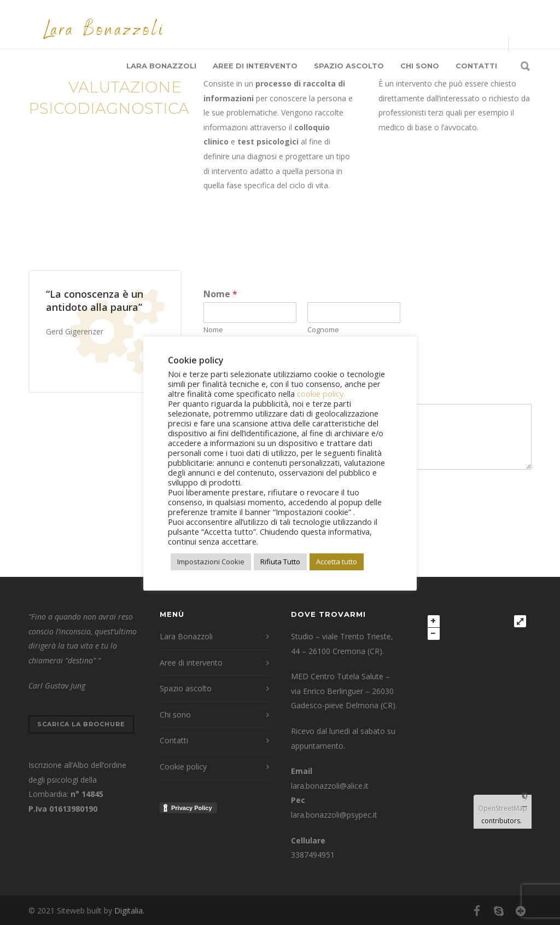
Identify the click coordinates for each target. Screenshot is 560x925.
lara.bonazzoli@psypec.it (334, 815)
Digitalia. (129, 910)
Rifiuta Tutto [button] (280, 562)
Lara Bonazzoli (161, 66)
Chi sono (420, 66)
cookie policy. (321, 394)
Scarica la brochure (81, 724)
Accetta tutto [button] (337, 562)
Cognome (323, 330)
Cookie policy (183, 767)
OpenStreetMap (503, 808)
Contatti (476, 66)
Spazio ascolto (349, 66)
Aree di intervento (255, 66)
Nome (220, 294)
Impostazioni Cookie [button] (211, 562)
